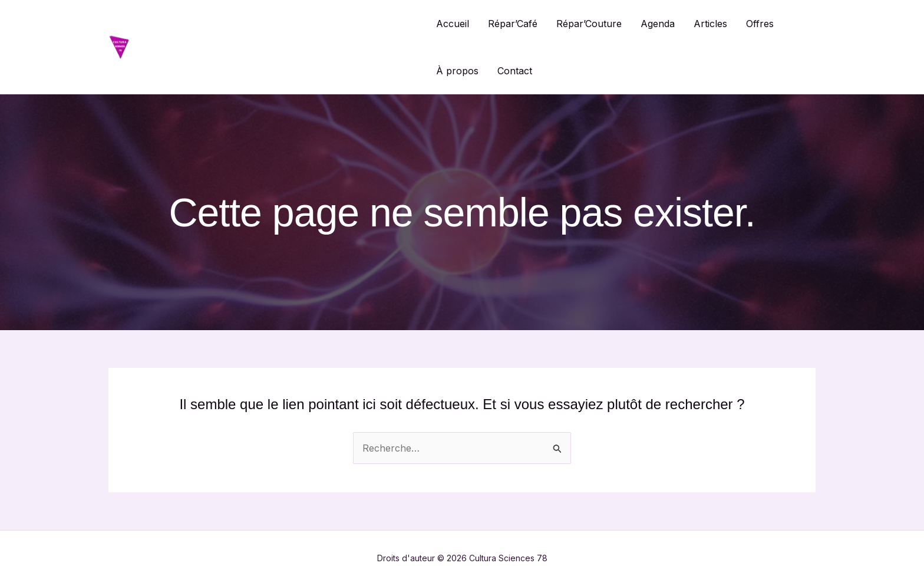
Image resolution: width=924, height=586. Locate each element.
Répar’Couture (589, 24)
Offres (760, 24)
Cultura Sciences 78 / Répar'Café (277, 47)
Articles (710, 24)
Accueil (453, 24)
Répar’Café (513, 24)
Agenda (658, 24)
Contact (515, 71)
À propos (457, 71)
